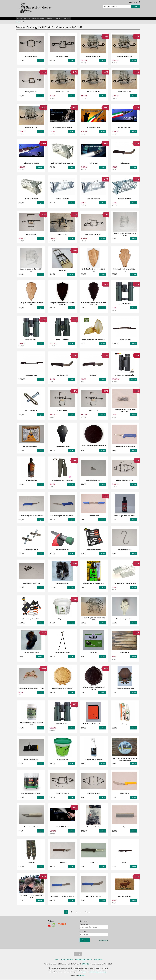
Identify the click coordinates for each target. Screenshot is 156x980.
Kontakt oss (67, 18)
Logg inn (58, 18)
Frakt (57, 960)
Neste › (88, 912)
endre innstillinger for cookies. (98, 972)
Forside (19, 18)
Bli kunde (27, 18)
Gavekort (50, 18)
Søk (136, 6)
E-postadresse (84, 924)
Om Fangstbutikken (38, 18)
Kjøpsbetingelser (67, 960)
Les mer (84, 972)
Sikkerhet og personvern (84, 960)
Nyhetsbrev (98, 960)
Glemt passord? (104, 940)
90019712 (85, 964)
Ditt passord (83, 931)
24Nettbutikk (82, 976)
